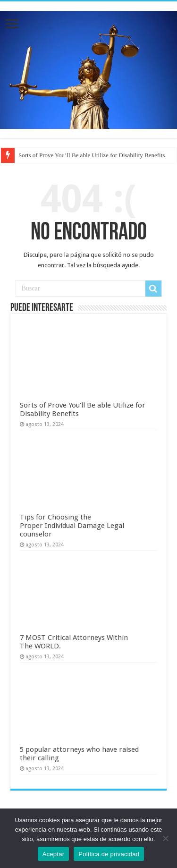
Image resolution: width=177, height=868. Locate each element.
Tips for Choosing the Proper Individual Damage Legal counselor (72, 526)
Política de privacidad (109, 854)
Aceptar (54, 854)
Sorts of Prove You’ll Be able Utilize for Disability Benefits (92, 155)
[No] (165, 838)
